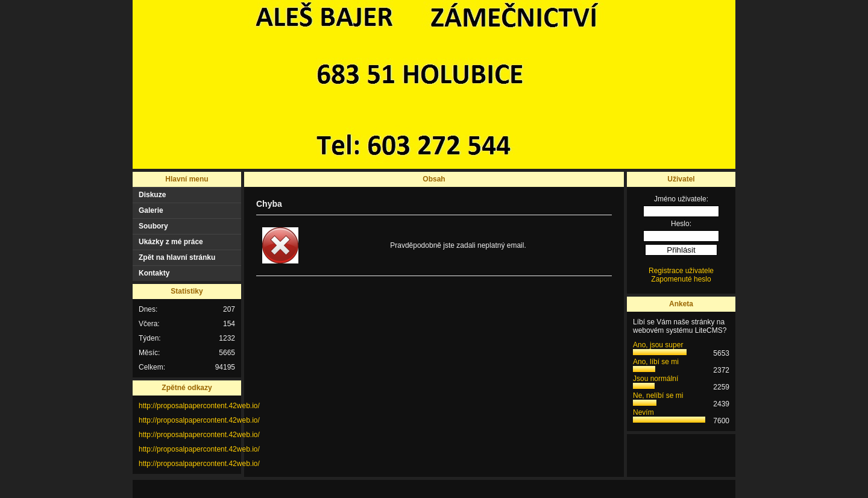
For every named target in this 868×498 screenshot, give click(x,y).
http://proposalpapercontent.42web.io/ (199, 406)
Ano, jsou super (658, 345)
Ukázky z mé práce (171, 242)
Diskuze (152, 195)
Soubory (153, 226)
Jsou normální (656, 379)
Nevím (643, 412)
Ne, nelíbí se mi (658, 396)
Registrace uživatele (681, 271)
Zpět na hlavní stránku (177, 257)
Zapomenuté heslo (681, 279)
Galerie (151, 210)
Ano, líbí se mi (656, 362)
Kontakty (154, 273)
